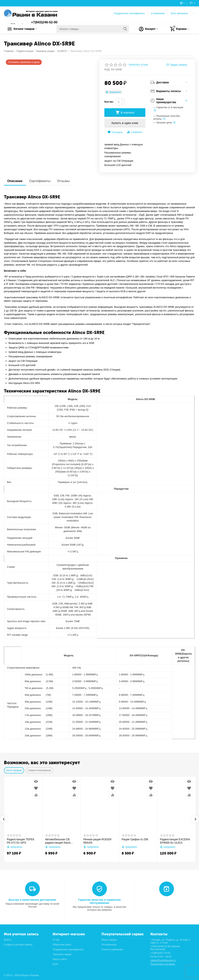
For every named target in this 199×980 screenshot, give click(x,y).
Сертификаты (41, 181)
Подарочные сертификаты (129, 13)
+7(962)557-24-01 (161, 953)
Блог (55, 964)
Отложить (115, 132)
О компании (158, 13)
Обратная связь (62, 945)
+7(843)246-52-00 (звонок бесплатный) (165, 948)
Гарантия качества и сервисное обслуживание (99, 901)
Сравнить (134, 132)
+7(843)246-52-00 (45, 22)
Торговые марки (62, 954)
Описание (15, 181)
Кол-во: (109, 102)
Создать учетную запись (18, 945)
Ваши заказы (109, 940)
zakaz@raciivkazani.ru (163, 960)
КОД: (107, 69)
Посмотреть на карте (163, 964)
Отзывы (66, 181)
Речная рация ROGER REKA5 (97, 841)
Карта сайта (60, 959)
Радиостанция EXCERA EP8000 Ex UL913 (175, 841)
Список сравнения (112, 949)
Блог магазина (179, 13)
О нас (56, 940)
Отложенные (109, 945)
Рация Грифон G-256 (135, 839)
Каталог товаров (28, 29)
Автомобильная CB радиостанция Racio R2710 (58, 841)
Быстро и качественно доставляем (32, 900)
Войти (7, 940)
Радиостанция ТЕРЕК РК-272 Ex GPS (21, 841)
